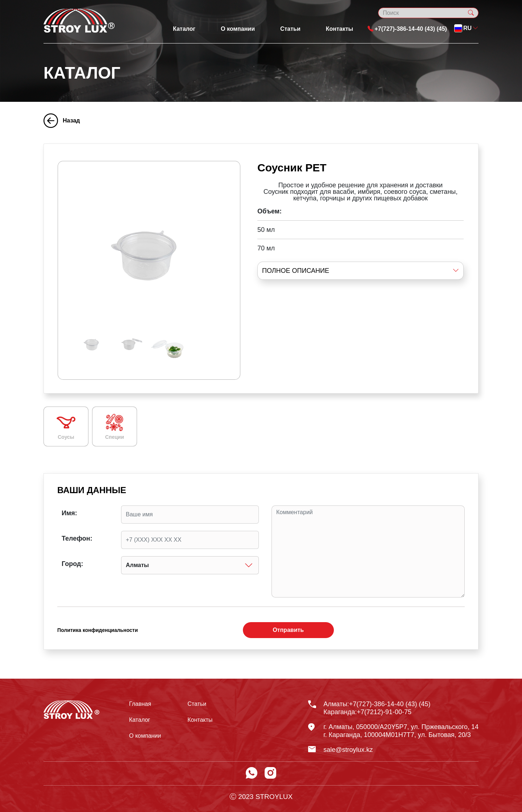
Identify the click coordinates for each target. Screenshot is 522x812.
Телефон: (77, 538)
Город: (72, 564)
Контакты (339, 29)
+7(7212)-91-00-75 (384, 712)
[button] (466, 28)
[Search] (428, 13)
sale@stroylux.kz (348, 750)
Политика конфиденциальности (98, 630)
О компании (238, 29)
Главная (140, 704)
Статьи (290, 29)
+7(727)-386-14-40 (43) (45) (407, 29)
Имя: (69, 513)
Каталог (184, 29)
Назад (62, 121)
